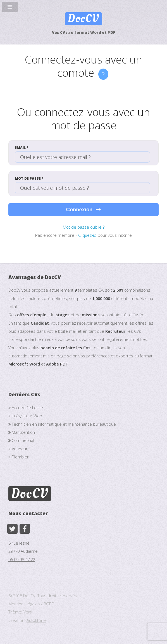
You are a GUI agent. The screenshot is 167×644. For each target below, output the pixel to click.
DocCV (83, 19)
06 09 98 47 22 (22, 559)
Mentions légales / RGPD (31, 604)
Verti (28, 612)
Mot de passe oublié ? (84, 227)
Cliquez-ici (87, 235)
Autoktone (36, 620)
